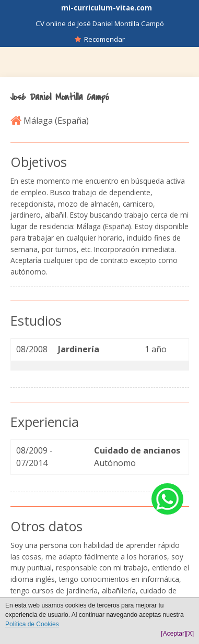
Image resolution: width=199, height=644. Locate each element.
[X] (190, 634)
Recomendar (100, 39)
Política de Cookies (32, 624)
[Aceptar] (173, 634)
